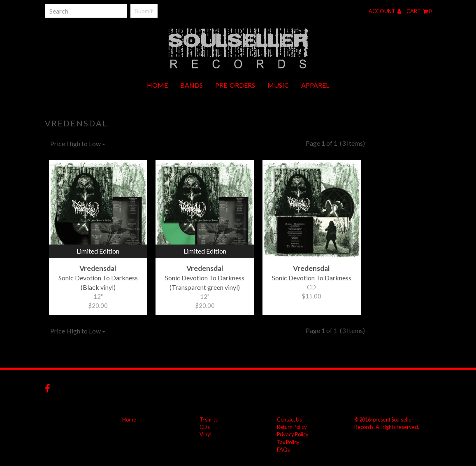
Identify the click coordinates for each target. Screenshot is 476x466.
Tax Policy (288, 442)
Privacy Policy (293, 434)
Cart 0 (419, 11)
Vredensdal (76, 123)
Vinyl (205, 434)
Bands (192, 85)
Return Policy (292, 427)
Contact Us (289, 419)
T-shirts (209, 419)
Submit (144, 11)
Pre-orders (235, 85)
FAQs (283, 450)
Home (157, 85)
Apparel (315, 85)
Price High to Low (78, 143)
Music (278, 85)
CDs (205, 427)
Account (385, 11)
